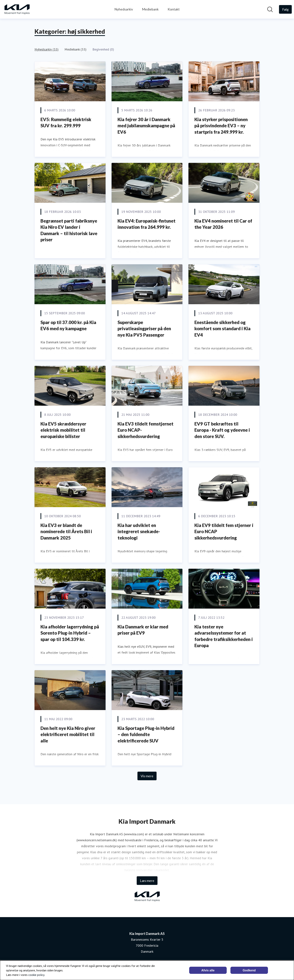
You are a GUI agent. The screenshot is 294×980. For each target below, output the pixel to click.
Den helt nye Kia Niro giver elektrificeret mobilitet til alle (68, 734)
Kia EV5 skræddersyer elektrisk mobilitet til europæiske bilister (63, 430)
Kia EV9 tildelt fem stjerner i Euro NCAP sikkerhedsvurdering (224, 531)
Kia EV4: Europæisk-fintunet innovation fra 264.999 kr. (147, 224)
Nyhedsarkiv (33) (46, 49)
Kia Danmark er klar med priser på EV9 (143, 630)
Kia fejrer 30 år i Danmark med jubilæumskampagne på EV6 (146, 126)
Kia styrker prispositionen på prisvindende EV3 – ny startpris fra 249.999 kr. (221, 126)
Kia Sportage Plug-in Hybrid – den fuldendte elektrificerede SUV (146, 734)
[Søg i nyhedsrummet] (270, 9)
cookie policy (36, 975)
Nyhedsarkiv (124, 9)
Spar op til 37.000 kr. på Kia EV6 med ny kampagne (68, 325)
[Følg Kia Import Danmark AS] (285, 9)
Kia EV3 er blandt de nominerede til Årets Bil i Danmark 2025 (66, 531)
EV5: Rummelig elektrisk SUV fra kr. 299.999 (66, 123)
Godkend (249, 970)
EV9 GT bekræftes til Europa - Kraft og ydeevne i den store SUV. (222, 430)
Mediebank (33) (75, 49)
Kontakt (174, 9)
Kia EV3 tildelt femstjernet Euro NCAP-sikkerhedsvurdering (145, 430)
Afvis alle (208, 970)
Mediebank (150, 9)
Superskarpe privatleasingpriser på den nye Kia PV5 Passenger (144, 329)
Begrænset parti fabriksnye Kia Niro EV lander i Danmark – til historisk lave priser (69, 230)
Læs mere (147, 881)
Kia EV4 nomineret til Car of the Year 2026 (223, 224)
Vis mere (147, 776)
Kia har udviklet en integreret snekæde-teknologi (139, 531)
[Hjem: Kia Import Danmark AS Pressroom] (17, 9)
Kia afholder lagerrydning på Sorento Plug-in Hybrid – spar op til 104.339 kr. (70, 633)
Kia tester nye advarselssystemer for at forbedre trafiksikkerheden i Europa (224, 636)
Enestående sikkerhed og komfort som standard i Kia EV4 (222, 329)
